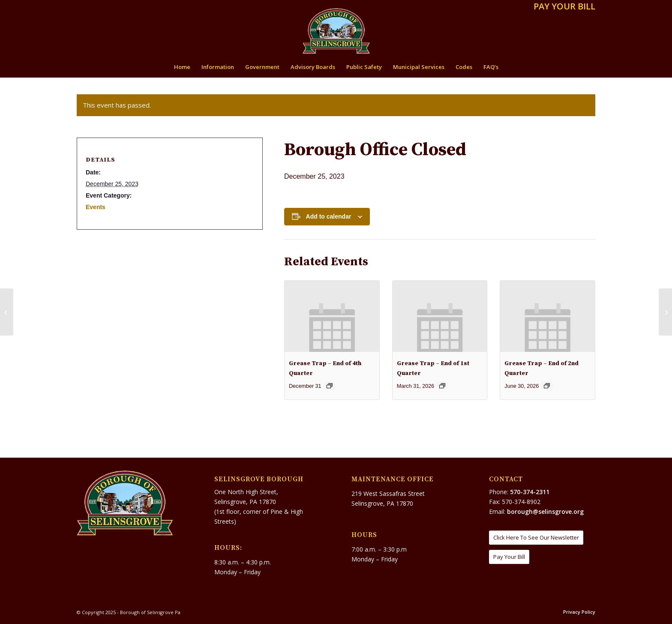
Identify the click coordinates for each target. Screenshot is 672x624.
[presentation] (332, 316)
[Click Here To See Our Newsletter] (536, 538)
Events (96, 207)
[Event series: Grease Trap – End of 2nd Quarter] (547, 386)
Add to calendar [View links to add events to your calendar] (329, 216)
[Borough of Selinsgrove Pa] (336, 31)
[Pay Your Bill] (509, 557)
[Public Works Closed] (7, 312)
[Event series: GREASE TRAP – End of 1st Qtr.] (442, 386)
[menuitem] (562, 7)
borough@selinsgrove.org (545, 511)
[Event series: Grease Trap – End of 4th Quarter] (330, 386)
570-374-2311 (530, 492)
